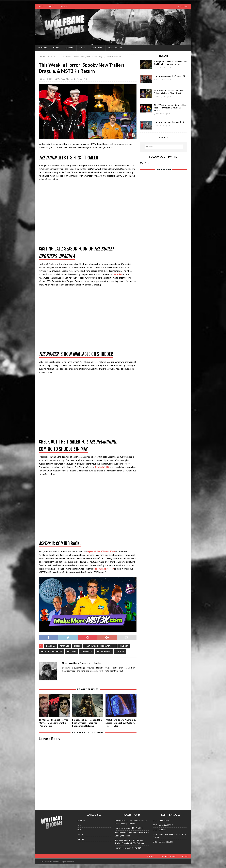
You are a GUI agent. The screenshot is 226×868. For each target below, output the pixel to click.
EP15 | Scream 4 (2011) (163, 842)
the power (86, 651)
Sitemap (185, 856)
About (51, 6)
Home (40, 6)
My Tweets (145, 163)
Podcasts (114, 48)
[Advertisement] (164, 199)
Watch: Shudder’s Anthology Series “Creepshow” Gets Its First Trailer (121, 723)
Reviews (43, 48)
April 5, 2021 (160, 126)
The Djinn (71, 651)
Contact (64, 6)
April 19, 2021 (161, 79)
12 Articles (96, 663)
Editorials (97, 48)
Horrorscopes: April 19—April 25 (169, 76)
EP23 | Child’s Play (161, 821)
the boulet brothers (51, 651)
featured (64, 646)
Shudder (118, 274)
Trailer (120, 651)
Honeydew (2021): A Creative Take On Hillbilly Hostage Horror (170, 63)
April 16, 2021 (161, 97)
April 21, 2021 (161, 67)
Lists (82, 48)
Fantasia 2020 (102, 467)
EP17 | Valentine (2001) (163, 825)
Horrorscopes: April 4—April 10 (169, 122)
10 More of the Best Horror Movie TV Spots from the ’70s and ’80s (53, 723)
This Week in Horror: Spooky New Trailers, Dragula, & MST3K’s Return (170, 108)
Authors (151, 856)
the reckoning (104, 651)
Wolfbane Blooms (65, 79)
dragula (50, 646)
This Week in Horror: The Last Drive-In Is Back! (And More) (168, 92)
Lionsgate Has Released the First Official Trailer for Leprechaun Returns (87, 723)
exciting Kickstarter (103, 569)
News (56, 48)
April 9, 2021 (48, 79)
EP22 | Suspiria (159, 830)
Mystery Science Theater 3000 (101, 551)
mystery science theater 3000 (100, 646)
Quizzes (69, 48)
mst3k (77, 646)
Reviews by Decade (168, 856)
